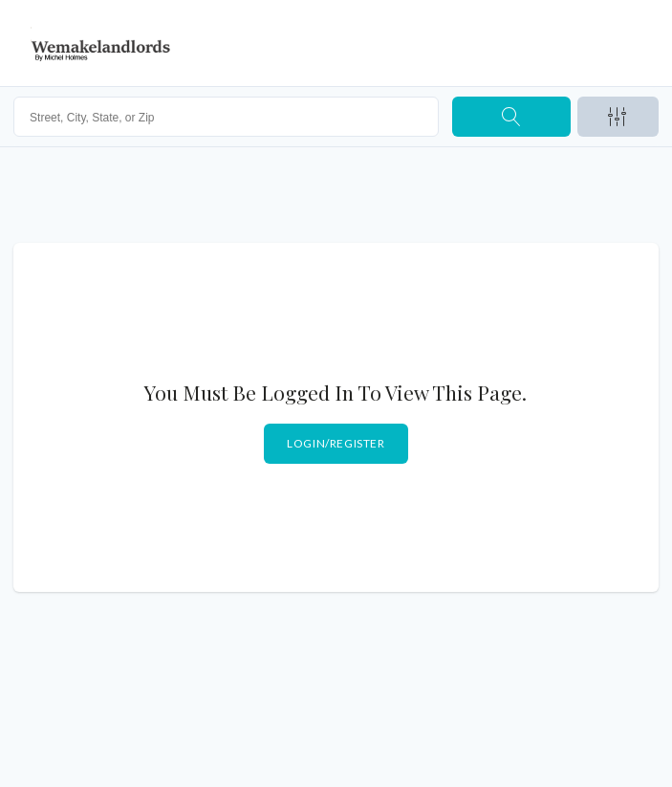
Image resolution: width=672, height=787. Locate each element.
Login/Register (336, 443)
